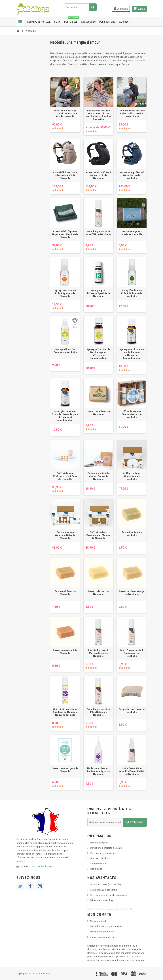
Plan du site (96, 869)
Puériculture (107, 22)
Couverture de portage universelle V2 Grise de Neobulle (132, 114)
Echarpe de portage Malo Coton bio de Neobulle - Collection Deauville (99, 115)
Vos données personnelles (104, 853)
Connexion (121, 9)
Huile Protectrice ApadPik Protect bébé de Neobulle (132, 771)
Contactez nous (98, 864)
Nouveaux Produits (100, 858)
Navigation (20, 22)
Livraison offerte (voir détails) (105, 884)
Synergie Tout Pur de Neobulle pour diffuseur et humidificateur (98, 354)
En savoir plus (126, 909)
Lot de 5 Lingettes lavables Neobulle (132, 233)
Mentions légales (99, 843)
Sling (57, 22)
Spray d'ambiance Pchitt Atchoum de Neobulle (132, 293)
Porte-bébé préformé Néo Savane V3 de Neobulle (65, 175)
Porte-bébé (72, 20)
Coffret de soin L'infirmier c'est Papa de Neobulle (65, 476)
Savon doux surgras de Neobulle (65, 770)
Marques (124, 22)
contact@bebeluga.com (42, 866)
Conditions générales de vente (106, 848)
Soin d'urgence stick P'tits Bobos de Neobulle (99, 712)
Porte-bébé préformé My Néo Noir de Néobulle (99, 175)
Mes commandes (99, 921)
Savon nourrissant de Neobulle (65, 652)
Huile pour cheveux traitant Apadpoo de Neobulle (99, 771)
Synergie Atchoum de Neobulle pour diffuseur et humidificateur (132, 354)
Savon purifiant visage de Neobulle (132, 593)
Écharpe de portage (39, 22)
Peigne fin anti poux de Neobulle (132, 711)
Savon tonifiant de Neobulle (132, 534)
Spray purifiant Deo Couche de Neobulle (65, 351)
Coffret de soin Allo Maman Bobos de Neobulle (98, 476)
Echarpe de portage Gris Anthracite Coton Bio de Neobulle (65, 114)
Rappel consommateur (102, 937)
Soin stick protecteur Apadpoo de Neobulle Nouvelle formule (65, 712)
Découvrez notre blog (101, 900)
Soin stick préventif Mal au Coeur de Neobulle (98, 653)
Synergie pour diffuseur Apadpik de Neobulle (99, 293)
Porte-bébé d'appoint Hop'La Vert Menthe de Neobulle (65, 234)
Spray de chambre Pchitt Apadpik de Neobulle (65, 293)
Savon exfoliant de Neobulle (65, 593)
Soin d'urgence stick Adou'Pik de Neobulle (98, 233)
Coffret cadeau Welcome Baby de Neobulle (65, 535)
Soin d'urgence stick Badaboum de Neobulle (132, 653)
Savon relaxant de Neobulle (98, 593)
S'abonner (135, 822)
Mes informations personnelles (106, 926)
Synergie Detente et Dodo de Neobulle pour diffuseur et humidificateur (65, 416)
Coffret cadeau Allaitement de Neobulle (132, 476)
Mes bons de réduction (102, 932)
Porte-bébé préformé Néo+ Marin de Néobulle (132, 175)
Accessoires (88, 22)
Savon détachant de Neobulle (99, 413)
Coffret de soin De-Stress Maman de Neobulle (132, 414)
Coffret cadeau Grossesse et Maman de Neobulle (98, 535)
